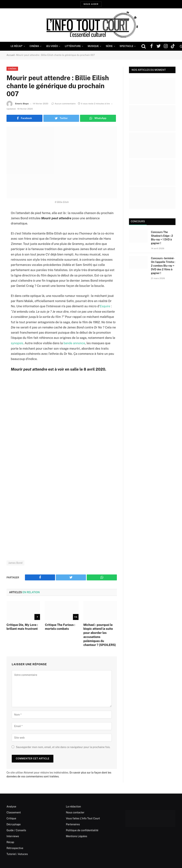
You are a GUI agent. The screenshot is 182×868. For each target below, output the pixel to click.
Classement (14, 812)
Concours (137, 221)
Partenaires (73, 824)
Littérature (73, 46)
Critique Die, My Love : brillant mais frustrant (22, 627)
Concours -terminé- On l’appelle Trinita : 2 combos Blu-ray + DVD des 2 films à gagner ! (163, 266)
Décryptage (14, 824)
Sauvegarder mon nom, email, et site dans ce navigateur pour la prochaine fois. (63, 747)
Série (109, 46)
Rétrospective (15, 848)
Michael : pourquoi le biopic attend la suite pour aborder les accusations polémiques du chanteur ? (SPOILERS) (100, 635)
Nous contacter (75, 812)
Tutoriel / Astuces (17, 854)
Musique (93, 46)
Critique (11, 818)
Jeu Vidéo (52, 46)
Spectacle (127, 46)
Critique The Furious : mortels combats (60, 627)
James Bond (15, 563)
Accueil (11, 55)
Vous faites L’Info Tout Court (83, 818)
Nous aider (91, 4)
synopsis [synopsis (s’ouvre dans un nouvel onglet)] (17, 343)
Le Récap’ (17, 46)
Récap (10, 842)
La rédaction (73, 806)
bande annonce (74, 343)
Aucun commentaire (64, 104)
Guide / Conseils (16, 830)
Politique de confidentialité (82, 830)
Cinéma (34, 46)
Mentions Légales (76, 836)
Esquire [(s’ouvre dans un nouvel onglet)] (105, 306)
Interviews (13, 836)
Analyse (11, 806)
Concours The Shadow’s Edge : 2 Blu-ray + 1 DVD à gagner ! (162, 238)
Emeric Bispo (22, 104)
